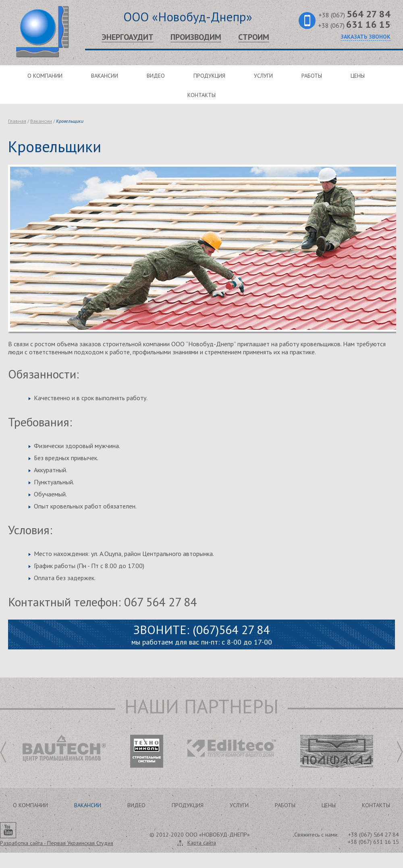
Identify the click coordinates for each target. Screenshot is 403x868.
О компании (45, 76)
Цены (358, 76)
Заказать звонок (366, 37)
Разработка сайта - (57, 843)
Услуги (263, 76)
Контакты (201, 95)
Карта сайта (202, 843)
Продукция (209, 76)
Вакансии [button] (88, 805)
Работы (312, 76)
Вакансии (105, 76)
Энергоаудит (128, 37)
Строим (254, 37)
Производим (196, 37)
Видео (156, 76)
